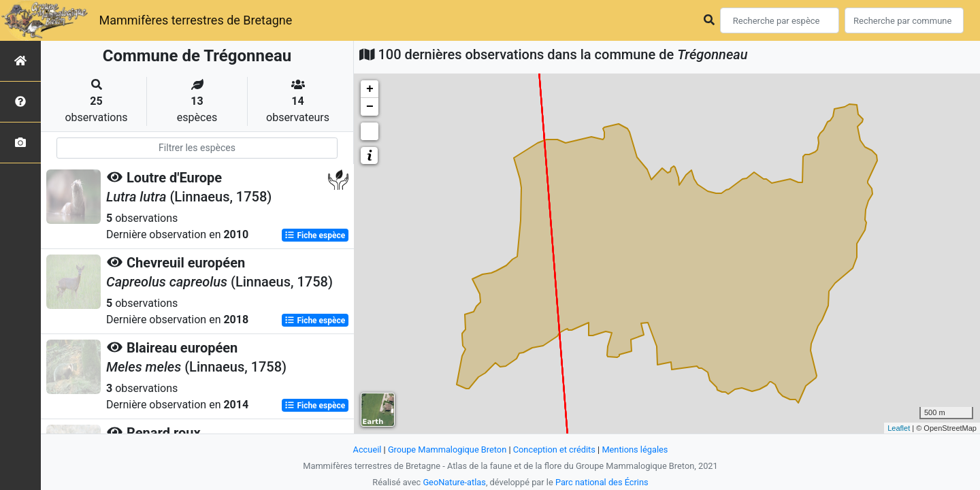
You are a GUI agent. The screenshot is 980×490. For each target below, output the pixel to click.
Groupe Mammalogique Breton (447, 450)
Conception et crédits (554, 450)
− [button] (370, 107)
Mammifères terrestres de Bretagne (195, 20)
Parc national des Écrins (602, 482)
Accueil (367, 450)
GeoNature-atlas (454, 482)
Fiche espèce (315, 235)
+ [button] (370, 89)
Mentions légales (635, 450)
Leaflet (899, 428)
